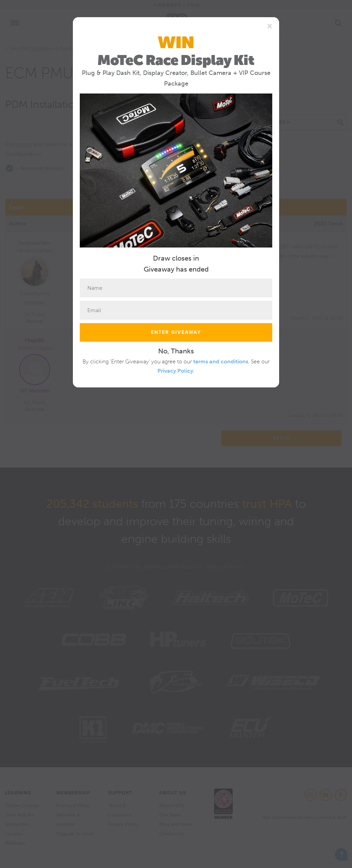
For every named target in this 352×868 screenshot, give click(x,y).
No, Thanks (176, 351)
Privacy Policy (175, 371)
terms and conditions (221, 361)
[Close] (270, 26)
